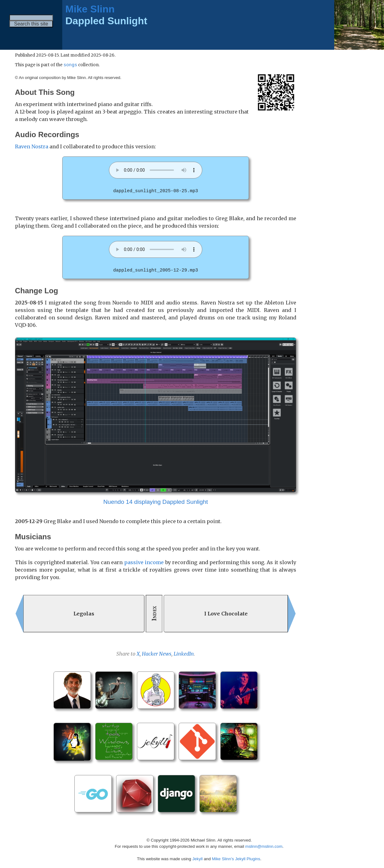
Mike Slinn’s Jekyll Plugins (236, 859)
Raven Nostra (32, 147)
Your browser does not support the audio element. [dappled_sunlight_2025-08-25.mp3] (156, 170)
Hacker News (157, 653)
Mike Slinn (90, 9)
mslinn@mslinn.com (264, 846)
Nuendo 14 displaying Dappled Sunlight (156, 501)
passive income (144, 562)
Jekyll (197, 859)
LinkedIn (184, 653)
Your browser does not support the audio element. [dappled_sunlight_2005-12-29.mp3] (156, 249)
